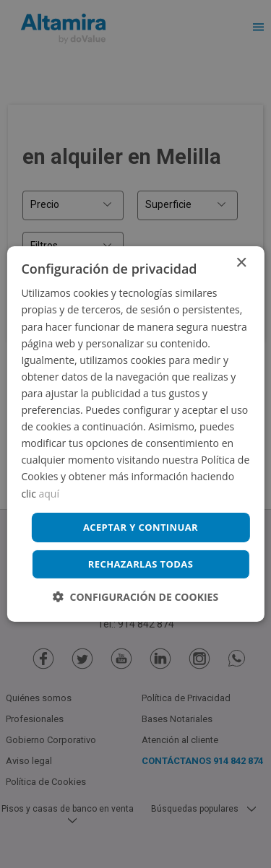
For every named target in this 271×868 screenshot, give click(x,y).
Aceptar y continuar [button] (141, 527)
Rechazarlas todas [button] (141, 564)
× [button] (241, 263)
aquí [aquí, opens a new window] (49, 493)
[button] (135, 597)
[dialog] (135, 434)
